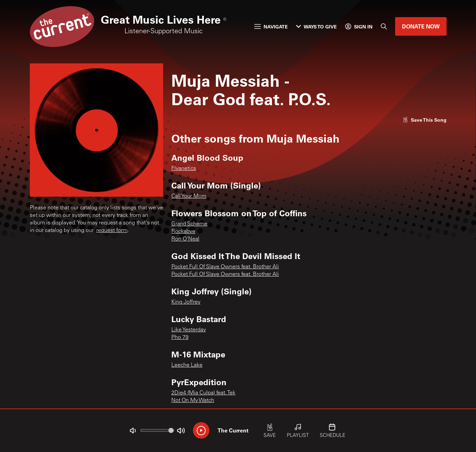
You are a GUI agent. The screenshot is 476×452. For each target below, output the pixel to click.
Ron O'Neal (185, 239)
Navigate (271, 27)
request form (112, 231)
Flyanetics (184, 169)
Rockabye (183, 232)
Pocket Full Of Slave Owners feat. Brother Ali (225, 267)
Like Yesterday (189, 330)
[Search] (384, 26)
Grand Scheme (189, 224)
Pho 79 (180, 338)
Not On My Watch (193, 401)
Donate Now (421, 26)
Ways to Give (316, 27)
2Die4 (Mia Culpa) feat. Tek (203, 393)
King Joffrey (186, 302)
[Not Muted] (133, 431)
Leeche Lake (187, 365)
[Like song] (425, 120)
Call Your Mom (189, 196)
